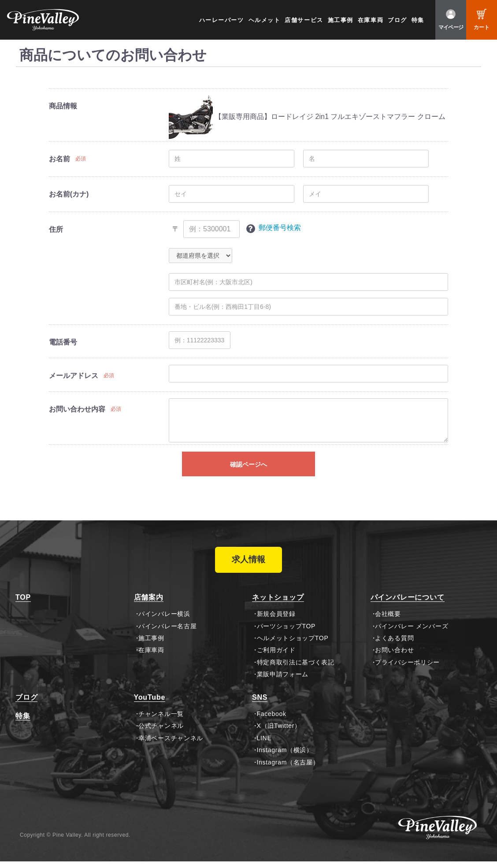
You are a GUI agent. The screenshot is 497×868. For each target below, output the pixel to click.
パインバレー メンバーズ (412, 633)
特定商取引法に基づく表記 (296, 669)
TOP (23, 604)
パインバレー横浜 (164, 620)
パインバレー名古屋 (167, 633)
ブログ (397, 20)
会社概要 (388, 620)
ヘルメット (265, 20)
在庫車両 (371, 20)
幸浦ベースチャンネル (171, 745)
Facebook (272, 720)
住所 (56, 229)
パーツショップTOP (286, 633)
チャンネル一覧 (161, 720)
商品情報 (63, 106)
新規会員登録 (276, 620)
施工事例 (341, 20)
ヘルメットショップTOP (293, 645)
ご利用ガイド (276, 657)
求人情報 (248, 563)
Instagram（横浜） (285, 757)
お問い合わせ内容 (77, 409)
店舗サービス (304, 20)
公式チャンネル (161, 732)
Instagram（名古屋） (288, 769)
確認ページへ (248, 464)
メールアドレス (74, 376)
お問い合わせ (394, 657)
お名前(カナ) (69, 194)
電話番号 (63, 342)
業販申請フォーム (283, 681)
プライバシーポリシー (407, 669)
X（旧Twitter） (279, 732)
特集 (418, 20)
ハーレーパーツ (222, 20)
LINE (264, 745)
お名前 (59, 159)
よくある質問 (394, 645)
